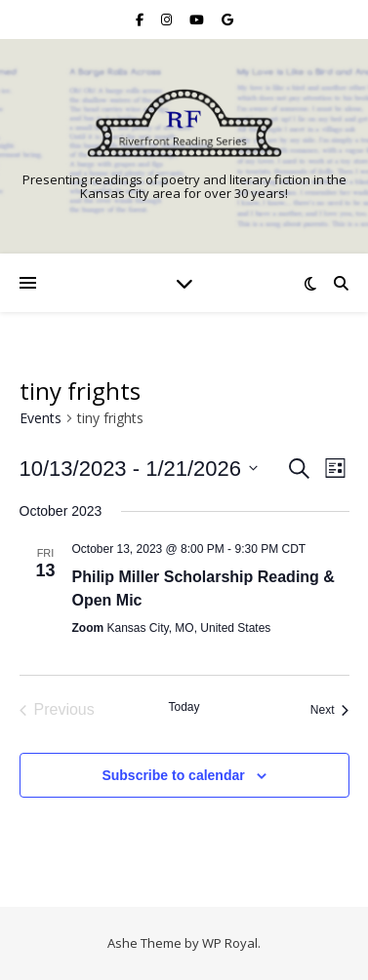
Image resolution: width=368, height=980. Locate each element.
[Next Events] (330, 710)
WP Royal (230, 943)
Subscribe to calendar (173, 775)
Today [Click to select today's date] (184, 707)
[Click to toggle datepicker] (139, 469)
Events (41, 418)
